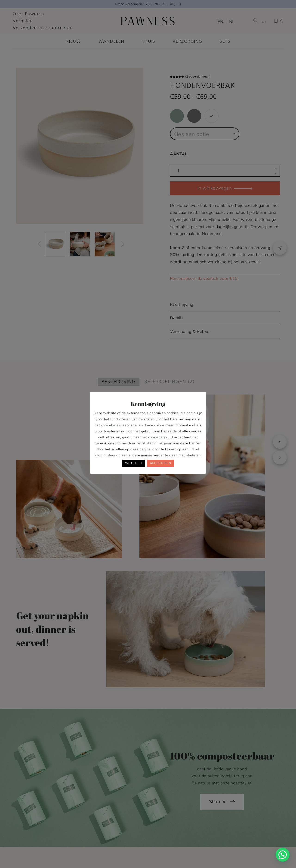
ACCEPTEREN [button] (160, 463)
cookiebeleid (111, 425)
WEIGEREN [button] (134, 463)
